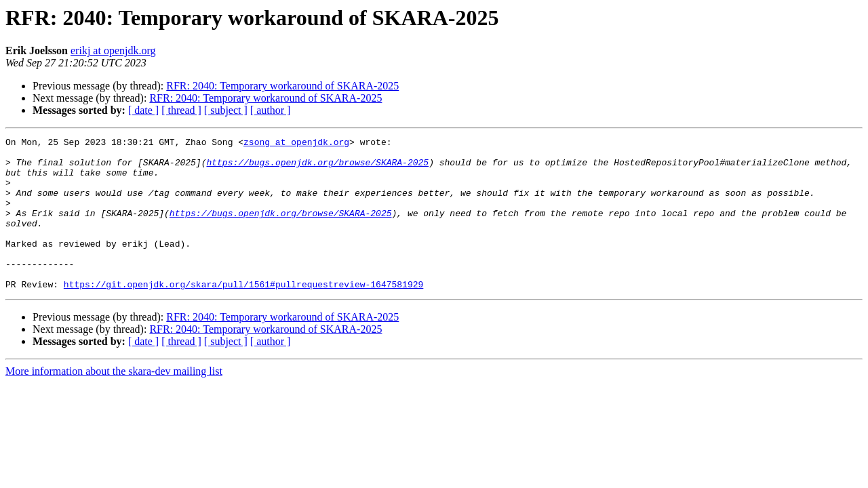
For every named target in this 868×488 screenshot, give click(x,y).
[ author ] (271, 110)
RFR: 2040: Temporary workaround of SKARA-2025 (282, 86)
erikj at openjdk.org (113, 50)
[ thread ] (181, 110)
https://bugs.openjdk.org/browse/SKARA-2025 (317, 168)
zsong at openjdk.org (296, 144)
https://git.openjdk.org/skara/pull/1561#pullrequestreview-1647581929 (243, 314)
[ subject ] (226, 110)
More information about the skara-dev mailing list (114, 402)
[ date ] (143, 110)
